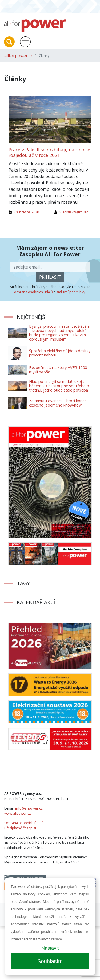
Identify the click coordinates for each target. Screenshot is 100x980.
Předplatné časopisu (21, 828)
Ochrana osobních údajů (24, 823)
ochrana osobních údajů (33, 292)
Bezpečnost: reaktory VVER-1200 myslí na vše (58, 370)
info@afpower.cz (29, 808)
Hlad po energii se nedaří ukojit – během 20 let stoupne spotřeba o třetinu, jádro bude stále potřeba (59, 386)
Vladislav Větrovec (74, 212)
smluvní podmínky (71, 292)
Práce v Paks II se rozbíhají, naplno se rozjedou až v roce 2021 (49, 152)
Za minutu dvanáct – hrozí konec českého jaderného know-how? (58, 403)
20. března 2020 (26, 212)
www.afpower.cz (18, 813)
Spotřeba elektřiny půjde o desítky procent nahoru (60, 353)
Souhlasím (50, 961)
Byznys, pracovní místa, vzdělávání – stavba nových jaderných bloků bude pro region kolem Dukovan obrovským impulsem (59, 333)
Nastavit (50, 948)
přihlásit (50, 277)
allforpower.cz (18, 56)
